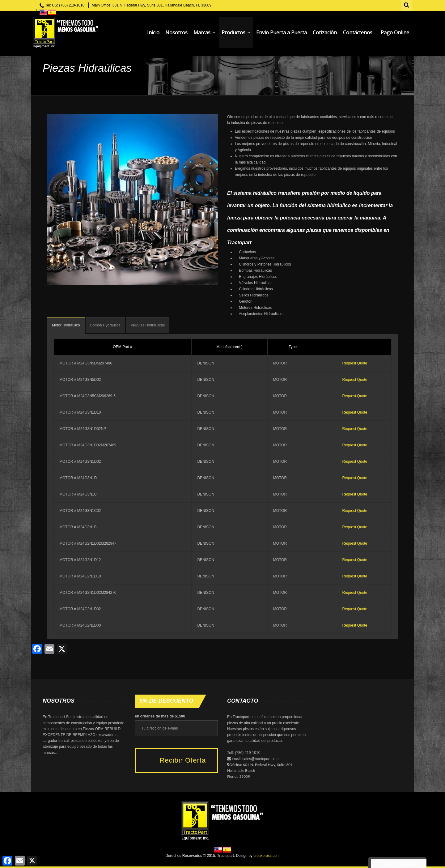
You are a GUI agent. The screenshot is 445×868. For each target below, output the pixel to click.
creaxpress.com (267, 856)
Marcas (204, 32)
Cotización (325, 32)
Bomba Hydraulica (105, 325)
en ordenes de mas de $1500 (160, 716)
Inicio (153, 32)
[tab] (66, 325)
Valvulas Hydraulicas (148, 325)
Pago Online (395, 32)
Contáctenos (358, 32)
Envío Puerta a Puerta (282, 32)
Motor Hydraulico (66, 325)
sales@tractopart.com (260, 759)
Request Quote (355, 363)
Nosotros (176, 32)
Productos (236, 32)
